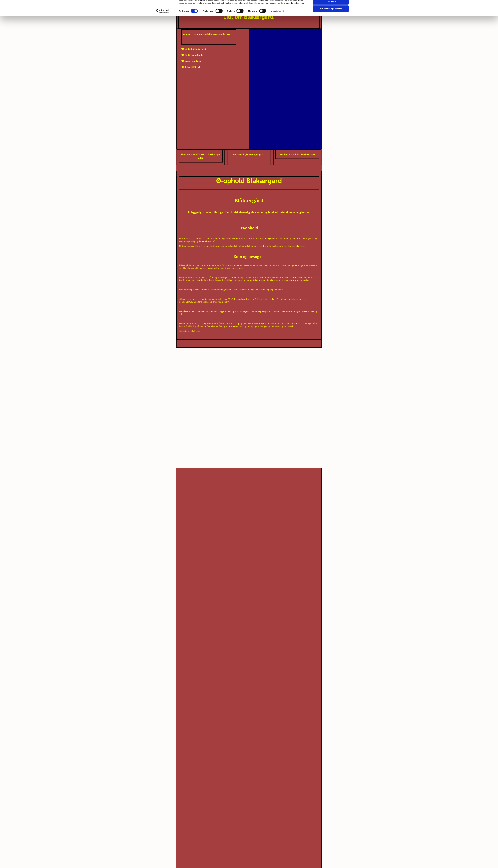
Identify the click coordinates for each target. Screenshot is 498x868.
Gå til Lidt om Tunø (194, 49)
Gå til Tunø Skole (192, 55)
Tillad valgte (331, 14)
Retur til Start (191, 67)
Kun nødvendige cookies (331, 21)
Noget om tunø (192, 61)
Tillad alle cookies (331, 6)
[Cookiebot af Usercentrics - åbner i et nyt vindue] (163, 23)
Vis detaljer (276, 23)
